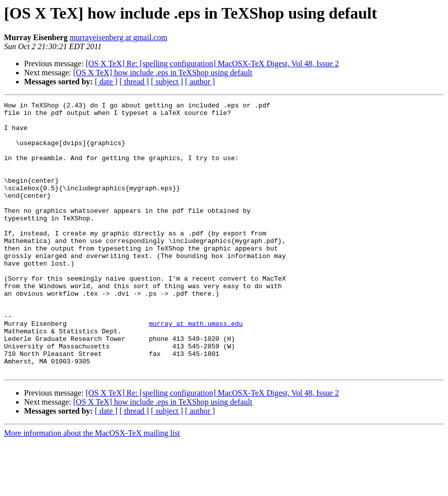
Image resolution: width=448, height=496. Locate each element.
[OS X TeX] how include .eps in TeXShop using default (163, 73)
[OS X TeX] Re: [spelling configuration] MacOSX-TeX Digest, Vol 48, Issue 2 (212, 64)
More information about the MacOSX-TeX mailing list (92, 487)
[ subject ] (167, 82)
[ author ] (200, 82)
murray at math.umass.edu (196, 368)
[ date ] (106, 82)
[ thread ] (134, 82)
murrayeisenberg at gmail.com (119, 37)
